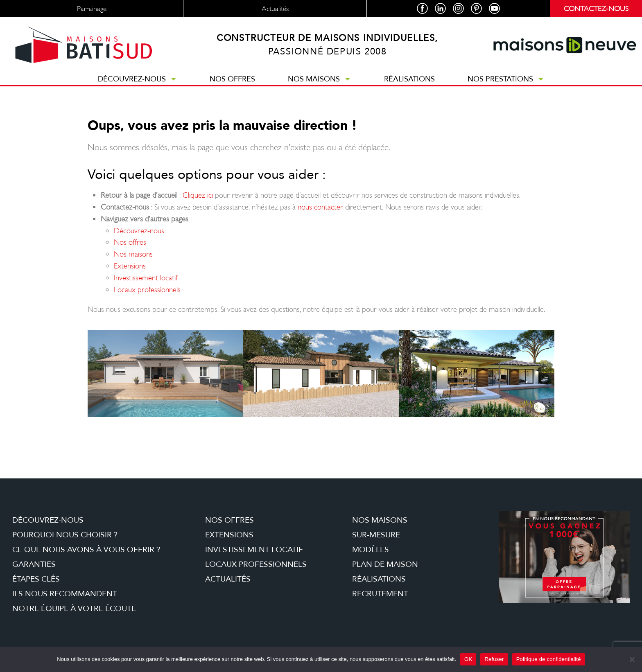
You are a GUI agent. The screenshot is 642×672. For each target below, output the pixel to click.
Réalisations (409, 79)
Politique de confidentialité (549, 659)
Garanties (34, 564)
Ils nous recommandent (65, 594)
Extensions (130, 266)
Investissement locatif (146, 278)
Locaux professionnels (147, 290)
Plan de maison (385, 564)
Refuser (494, 659)
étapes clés (36, 579)
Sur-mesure (376, 535)
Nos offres (232, 79)
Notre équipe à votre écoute (74, 609)
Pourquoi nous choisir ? (65, 535)
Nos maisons (320, 79)
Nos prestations (506, 79)
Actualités (228, 579)
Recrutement (380, 594)
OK (468, 659)
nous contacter (320, 207)
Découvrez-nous (138, 79)
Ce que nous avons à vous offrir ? (86, 550)
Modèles (371, 550)
